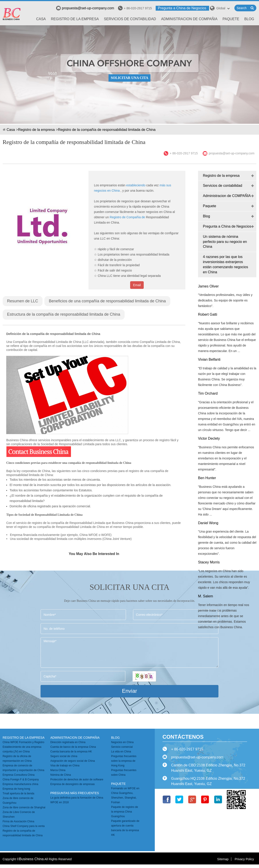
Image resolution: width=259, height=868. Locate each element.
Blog (249, 19)
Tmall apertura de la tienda (19, 793)
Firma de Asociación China (19, 821)
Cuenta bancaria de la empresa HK (71, 752)
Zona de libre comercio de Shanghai (24, 807)
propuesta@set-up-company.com (85, 8)
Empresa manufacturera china (21, 784)
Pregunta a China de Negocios (182, 8)
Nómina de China (61, 775)
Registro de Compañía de (128, 217)
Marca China (58, 770)
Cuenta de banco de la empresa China (73, 747)
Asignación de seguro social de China (73, 761)
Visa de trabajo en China (65, 766)
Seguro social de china (64, 756)
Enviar (129, 691)
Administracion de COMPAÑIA (189, 19)
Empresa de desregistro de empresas (73, 784)
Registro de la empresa (75, 19)
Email (137, 285)
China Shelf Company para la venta (24, 826)
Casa (41, 19)
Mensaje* (129, 652)
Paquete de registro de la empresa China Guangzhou (125, 812)
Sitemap (223, 859)
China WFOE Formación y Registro (24, 742)
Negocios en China (122, 742)
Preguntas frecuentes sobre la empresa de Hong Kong (124, 761)
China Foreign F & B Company (21, 779)
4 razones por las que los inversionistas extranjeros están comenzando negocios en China (226, 264)
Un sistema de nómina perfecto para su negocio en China (225, 242)
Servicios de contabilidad (130, 19)
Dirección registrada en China (68, 742)
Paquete (231, 19)
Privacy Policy (244, 859)
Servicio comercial (122, 747)
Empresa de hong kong (16, 789)
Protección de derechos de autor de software (77, 779)
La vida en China (121, 752)
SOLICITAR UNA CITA (129, 78)
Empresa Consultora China (19, 775)
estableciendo (136, 185)
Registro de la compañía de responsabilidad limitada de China (107, 130)
